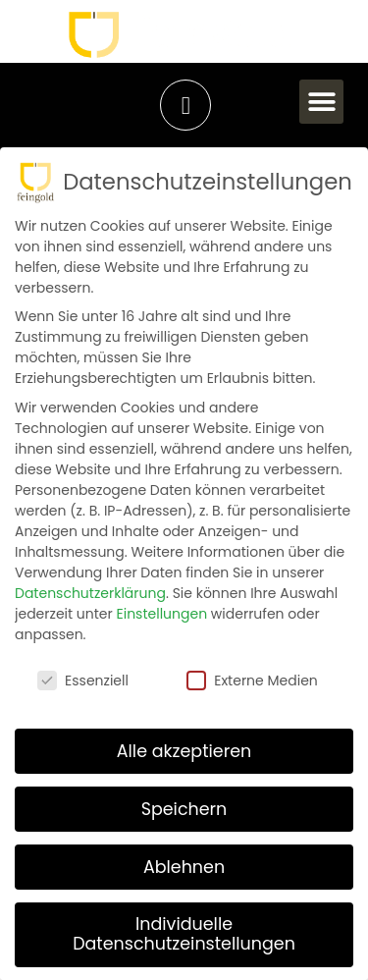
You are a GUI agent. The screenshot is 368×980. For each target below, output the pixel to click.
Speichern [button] (184, 808)
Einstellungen (162, 614)
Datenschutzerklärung (90, 593)
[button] (321, 102)
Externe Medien (252, 681)
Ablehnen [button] (184, 866)
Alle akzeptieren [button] (184, 750)
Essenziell (83, 681)
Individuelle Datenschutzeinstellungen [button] (184, 934)
